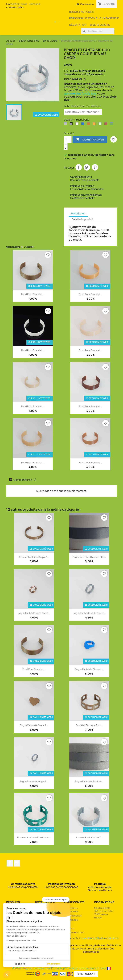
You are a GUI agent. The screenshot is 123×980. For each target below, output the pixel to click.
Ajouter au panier (90, 140)
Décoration (78, 25)
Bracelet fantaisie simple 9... (34, 557)
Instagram (17, 863)
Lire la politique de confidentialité (21, 940)
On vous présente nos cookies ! (23, 951)
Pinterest (95, 167)
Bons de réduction (74, 932)
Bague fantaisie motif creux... (89, 613)
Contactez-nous (17, 4)
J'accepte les (92, 938)
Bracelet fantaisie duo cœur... (34, 838)
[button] (7, 975)
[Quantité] (68, 140)
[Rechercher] (98, 31)
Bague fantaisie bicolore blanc (89, 557)
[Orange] (95, 125)
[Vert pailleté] (112, 125)
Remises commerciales (23, 6)
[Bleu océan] (83, 125)
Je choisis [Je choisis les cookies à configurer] (20, 964)
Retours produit (73, 916)
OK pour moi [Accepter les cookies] (54, 964)
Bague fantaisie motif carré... (34, 613)
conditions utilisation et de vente (101, 938)
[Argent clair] (66, 125)
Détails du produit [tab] (82, 219)
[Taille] (83, 112)
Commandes (71, 920)
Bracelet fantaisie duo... (89, 725)
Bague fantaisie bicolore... (89, 781)
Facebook (10, 863)
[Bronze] (89, 125)
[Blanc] (78, 125)
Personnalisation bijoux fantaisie (94, 18)
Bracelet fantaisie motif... (89, 838)
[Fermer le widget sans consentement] (56, 899)
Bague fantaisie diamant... (89, 669)
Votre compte (74, 902)
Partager (79, 167)
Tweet (87, 167)
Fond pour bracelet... (33, 294)
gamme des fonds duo (80, 93)
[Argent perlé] (72, 125)
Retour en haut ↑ (86, 974)
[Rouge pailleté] (106, 125)
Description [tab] (78, 214)
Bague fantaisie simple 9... (34, 781)
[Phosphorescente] (101, 125)
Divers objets (100, 25)
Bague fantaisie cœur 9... (34, 725)
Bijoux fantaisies (82, 12)
